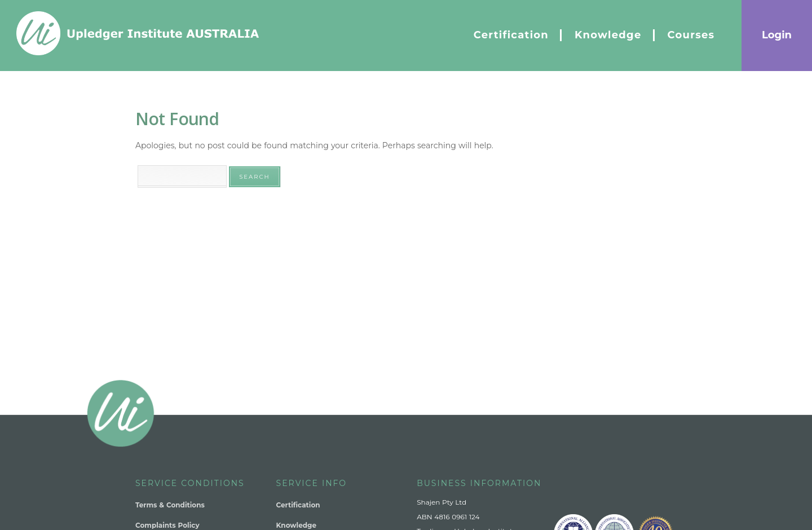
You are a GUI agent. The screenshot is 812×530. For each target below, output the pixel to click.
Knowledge (296, 525)
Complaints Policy (167, 525)
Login (777, 35)
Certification (298, 505)
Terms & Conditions (170, 505)
